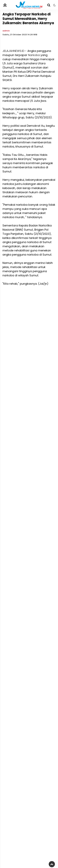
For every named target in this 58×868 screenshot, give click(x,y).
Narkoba (34, 55)
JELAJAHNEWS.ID (13, 51)
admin (6, 31)
